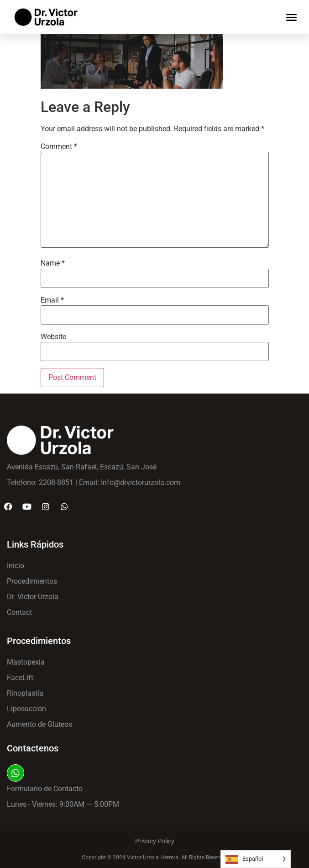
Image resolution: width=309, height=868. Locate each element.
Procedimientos (39, 641)
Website (53, 337)
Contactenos (33, 748)
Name (53, 263)
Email (52, 300)
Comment (59, 147)
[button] (292, 17)
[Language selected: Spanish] (256, 859)
